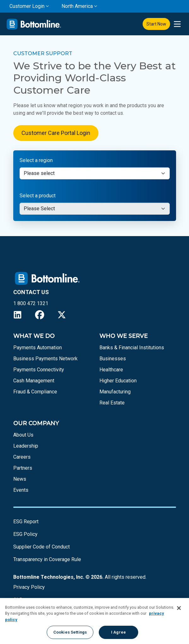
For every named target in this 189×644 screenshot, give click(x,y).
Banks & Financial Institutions (132, 348)
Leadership (26, 446)
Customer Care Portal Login (56, 133)
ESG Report (26, 522)
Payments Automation (38, 348)
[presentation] (177, 24)
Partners (23, 468)
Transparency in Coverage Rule (47, 559)
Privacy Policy (29, 587)
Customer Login (27, 6)
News (20, 479)
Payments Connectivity (39, 370)
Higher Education (118, 381)
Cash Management (34, 381)
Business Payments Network (45, 359)
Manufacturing (115, 392)
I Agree (118, 632)
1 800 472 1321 (31, 303)
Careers (22, 457)
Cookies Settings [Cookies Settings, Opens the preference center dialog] (70, 632)
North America (77, 6)
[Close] (179, 608)
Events (21, 490)
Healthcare (111, 370)
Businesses (113, 359)
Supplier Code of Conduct (41, 547)
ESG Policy (25, 534)
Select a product (38, 196)
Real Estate (112, 403)
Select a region (36, 160)
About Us (23, 435)
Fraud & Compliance (35, 392)
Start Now (156, 24)
